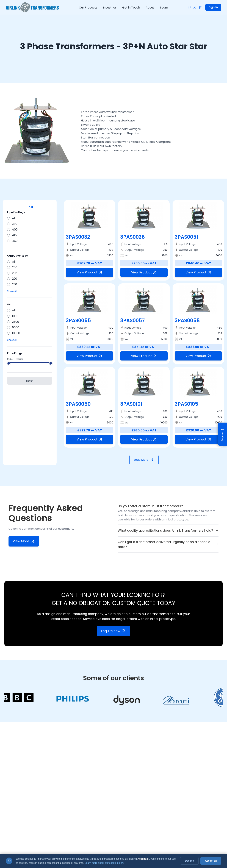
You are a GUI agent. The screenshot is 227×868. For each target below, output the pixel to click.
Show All (12, 291)
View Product (90, 272)
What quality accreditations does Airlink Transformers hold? (168, 531)
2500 (13, 322)
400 (12, 230)
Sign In (213, 7)
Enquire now (114, 631)
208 (12, 273)
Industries (110, 8)
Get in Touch (131, 8)
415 (12, 235)
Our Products (88, 8)
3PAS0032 (78, 237)
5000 (13, 327)
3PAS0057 (132, 321)
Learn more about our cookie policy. (104, 863)
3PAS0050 (78, 404)
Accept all (211, 861)
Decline (189, 861)
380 (12, 224)
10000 (14, 333)
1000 (13, 316)
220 (12, 279)
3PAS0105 (186, 404)
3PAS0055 (78, 321)
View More (24, 541)
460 (12, 241)
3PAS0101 (131, 404)
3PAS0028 (133, 237)
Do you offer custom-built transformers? (168, 506)
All (11, 218)
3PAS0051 (186, 237)
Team (164, 8)
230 (12, 284)
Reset (30, 381)
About (150, 8)
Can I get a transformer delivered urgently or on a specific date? (168, 544)
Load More (144, 460)
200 (12, 267)
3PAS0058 (187, 321)
